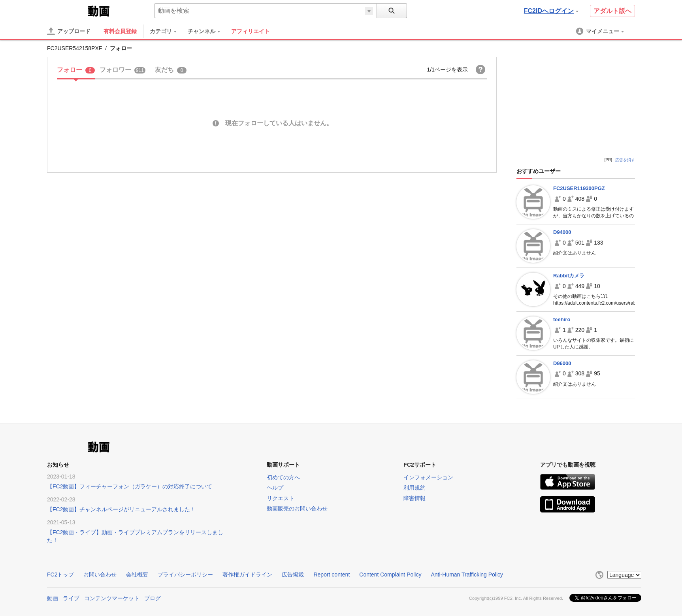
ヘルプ (275, 488)
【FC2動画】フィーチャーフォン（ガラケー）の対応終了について (130, 486)
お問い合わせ (100, 575)
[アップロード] (69, 31)
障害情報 (414, 498)
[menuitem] (167, 31)
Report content (332, 575)
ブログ (153, 598)
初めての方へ (283, 477)
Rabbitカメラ (569, 276)
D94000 (562, 232)
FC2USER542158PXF (74, 48)
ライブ (71, 598)
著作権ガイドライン (247, 575)
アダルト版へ (612, 11)
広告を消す (625, 160)
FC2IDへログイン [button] (551, 11)
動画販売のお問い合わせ (297, 509)
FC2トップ (60, 575)
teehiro (562, 319)
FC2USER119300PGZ (579, 188)
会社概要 (137, 575)
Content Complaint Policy (390, 575)
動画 (53, 598)
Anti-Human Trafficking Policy (467, 575)
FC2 (67, 10)
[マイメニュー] (601, 31)
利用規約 (414, 488)
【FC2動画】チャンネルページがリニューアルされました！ (121, 509)
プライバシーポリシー (185, 575)
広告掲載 (293, 575)
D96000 (562, 363)
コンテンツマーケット (112, 598)
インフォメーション (428, 477)
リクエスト (281, 498)
